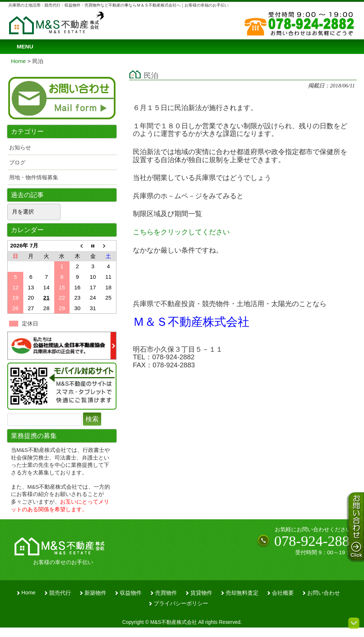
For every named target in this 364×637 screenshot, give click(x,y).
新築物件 (95, 593)
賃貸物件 (201, 593)
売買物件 (166, 593)
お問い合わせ (324, 593)
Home (29, 593)
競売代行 (60, 593)
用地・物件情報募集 (34, 177)
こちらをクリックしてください (181, 232)
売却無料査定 (242, 593)
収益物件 (131, 593)
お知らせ (20, 147)
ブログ (17, 162)
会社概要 (283, 593)
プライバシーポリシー (181, 603)
